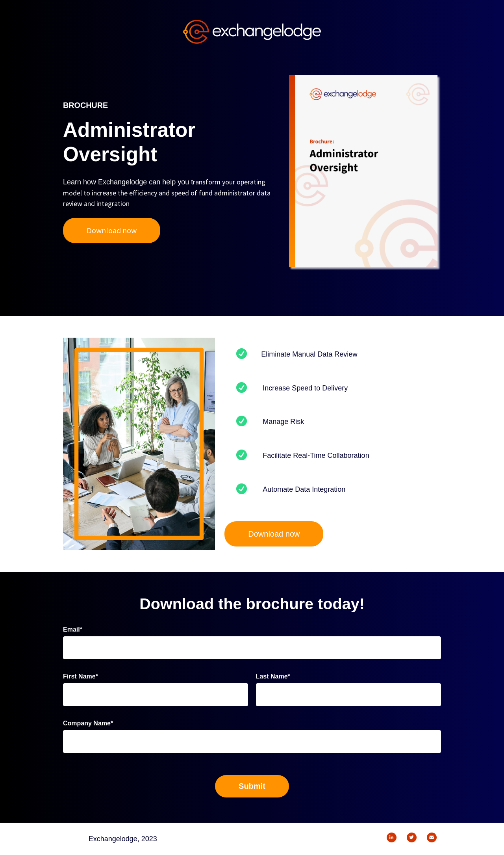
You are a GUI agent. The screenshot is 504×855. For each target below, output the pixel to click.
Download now (112, 230)
